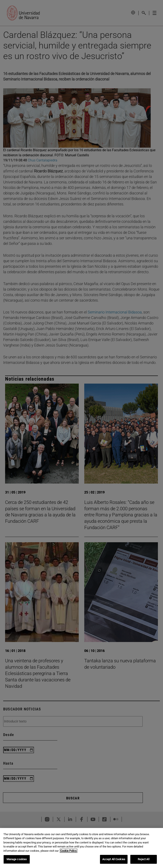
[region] (81, 848)
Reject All (143, 859)
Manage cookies (17, 859)
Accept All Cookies (114, 859)
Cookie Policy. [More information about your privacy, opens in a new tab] (69, 851)
